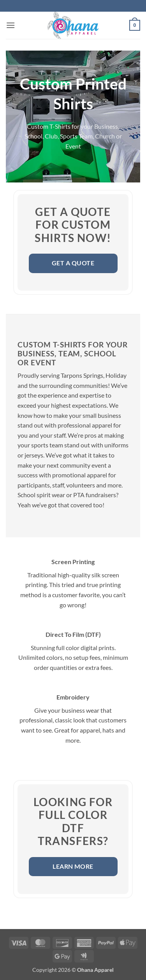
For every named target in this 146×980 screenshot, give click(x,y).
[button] (11, 25)
